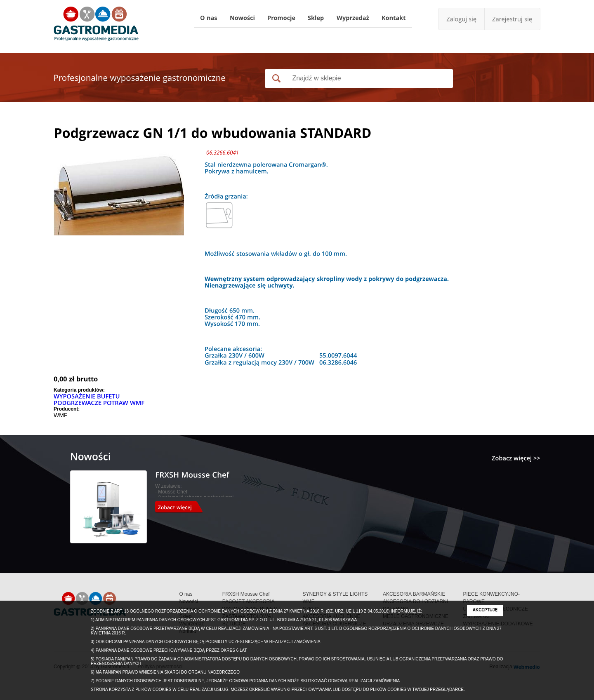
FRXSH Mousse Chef (246, 594)
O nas (186, 594)
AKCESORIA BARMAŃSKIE (414, 594)
